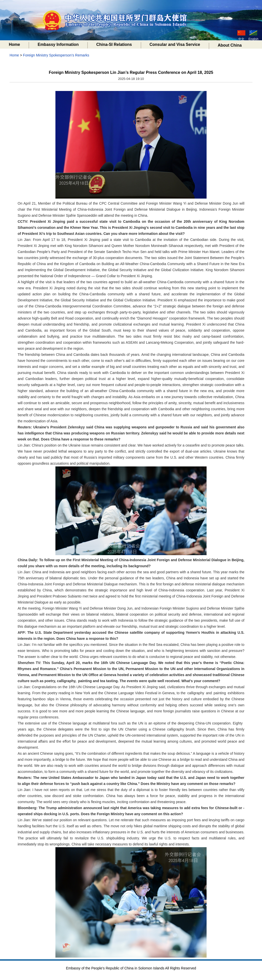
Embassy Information (58, 44)
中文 (241, 36)
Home (14, 44)
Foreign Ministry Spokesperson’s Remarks (56, 55)
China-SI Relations (114, 44)
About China (230, 45)
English (253, 36)
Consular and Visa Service (175, 44)
